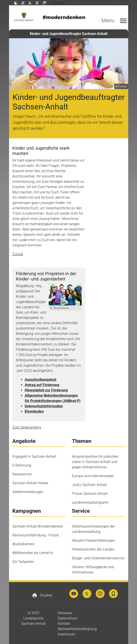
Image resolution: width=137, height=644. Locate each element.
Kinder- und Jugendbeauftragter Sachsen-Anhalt (69, 34)
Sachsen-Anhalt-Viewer (30, 483)
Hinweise (65, 613)
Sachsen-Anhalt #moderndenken (38, 526)
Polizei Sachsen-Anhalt (90, 494)
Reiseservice (22, 474)
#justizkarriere (23, 544)
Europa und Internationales (93, 476)
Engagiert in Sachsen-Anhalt (34, 456)
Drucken (42, 595)
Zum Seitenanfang (27, 427)
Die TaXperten (23, 562)
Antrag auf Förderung (42, 385)
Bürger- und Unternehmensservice (98, 558)
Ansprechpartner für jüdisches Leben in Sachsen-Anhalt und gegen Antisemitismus (95, 462)
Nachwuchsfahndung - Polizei (36, 535)
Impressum (67, 634)
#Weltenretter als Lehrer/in (33, 553)
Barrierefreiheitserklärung (77, 629)
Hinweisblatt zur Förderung (46, 390)
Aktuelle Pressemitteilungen (93, 540)
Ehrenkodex (34, 411)
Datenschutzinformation (44, 406)
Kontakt (64, 624)
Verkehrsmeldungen (28, 492)
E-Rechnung (22, 465)
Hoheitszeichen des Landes (93, 549)
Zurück (18, 254)
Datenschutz (68, 618)
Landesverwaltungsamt (90, 502)
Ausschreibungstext (40, 380)
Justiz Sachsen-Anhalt (89, 485)
